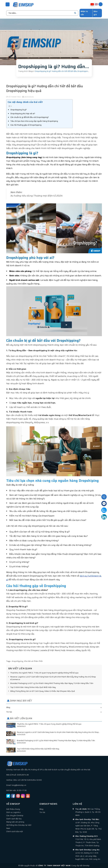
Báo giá (96, 13)
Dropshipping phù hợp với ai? (23, 113)
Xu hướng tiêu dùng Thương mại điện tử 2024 (37, 196)
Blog (8, 707)
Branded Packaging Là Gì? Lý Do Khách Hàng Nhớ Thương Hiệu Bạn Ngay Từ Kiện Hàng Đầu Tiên (51, 683)
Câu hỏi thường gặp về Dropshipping (26, 125)
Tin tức (9, 712)
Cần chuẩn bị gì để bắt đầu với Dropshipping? (30, 117)
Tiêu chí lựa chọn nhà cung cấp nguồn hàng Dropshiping (34, 121)
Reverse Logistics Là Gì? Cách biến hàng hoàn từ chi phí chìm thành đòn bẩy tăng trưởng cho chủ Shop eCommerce (52, 678)
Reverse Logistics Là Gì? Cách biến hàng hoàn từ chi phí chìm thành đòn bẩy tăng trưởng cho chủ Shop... (58, 732)
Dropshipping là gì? (19, 109)
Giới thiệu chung (13, 809)
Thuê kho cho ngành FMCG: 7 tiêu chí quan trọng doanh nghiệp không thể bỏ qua (43, 673)
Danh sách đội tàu (14, 819)
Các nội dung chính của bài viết (25, 102)
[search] (75, 13)
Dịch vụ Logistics (13, 812)
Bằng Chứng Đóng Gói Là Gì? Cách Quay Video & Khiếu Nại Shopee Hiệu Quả (42, 691)
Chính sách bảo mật (15, 831)
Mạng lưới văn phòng (15, 822)
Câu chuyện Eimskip (15, 815)
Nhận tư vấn (84, 13)
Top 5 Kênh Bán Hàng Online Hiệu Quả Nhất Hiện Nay (32, 687)
